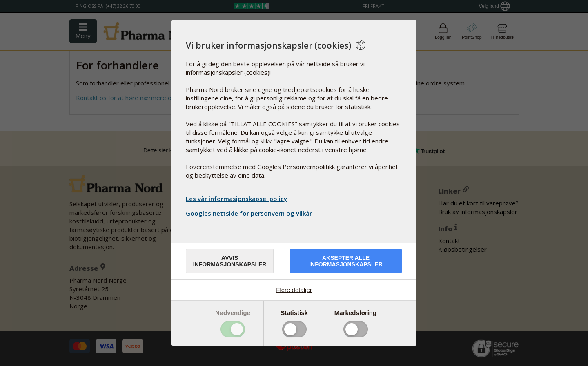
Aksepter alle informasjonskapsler (346, 261)
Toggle (233, 329)
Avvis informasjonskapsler (230, 261)
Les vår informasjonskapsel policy (236, 199)
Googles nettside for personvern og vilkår (250, 213)
